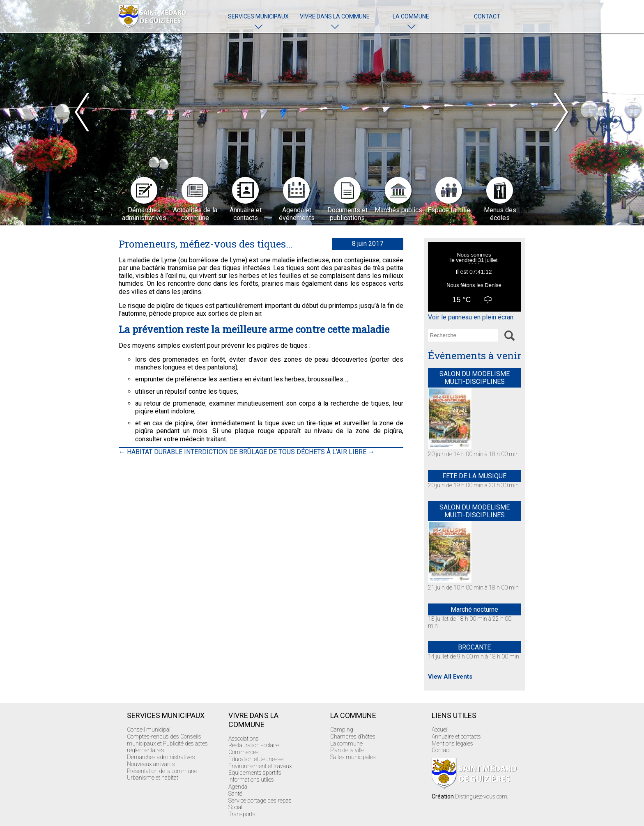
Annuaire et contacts (456, 737)
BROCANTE (474, 647)
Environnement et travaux (260, 766)
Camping (342, 730)
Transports (242, 814)
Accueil (440, 730)
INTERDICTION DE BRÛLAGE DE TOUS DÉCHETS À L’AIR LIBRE (279, 452)
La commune (411, 16)
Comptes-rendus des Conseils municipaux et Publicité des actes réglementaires (167, 743)
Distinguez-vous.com (481, 796)
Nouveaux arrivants (151, 764)
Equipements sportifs (255, 773)
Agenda (238, 787)
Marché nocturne (474, 609)
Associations (244, 739)
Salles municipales (353, 757)
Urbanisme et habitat (153, 778)
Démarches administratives (161, 757)
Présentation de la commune (162, 771)
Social (235, 807)
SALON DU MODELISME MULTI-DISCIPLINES (475, 378)
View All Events (450, 677)
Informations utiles (251, 780)
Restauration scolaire (254, 745)
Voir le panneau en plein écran (471, 317)
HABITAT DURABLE (151, 452)
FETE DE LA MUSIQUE (474, 476)
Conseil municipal (149, 730)
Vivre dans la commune (335, 16)
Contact (487, 16)
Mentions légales (452, 743)
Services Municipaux (258, 16)
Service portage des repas (260, 801)
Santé (235, 794)
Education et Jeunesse (256, 759)
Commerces (244, 752)
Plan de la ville (347, 750)
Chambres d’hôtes (353, 737)
